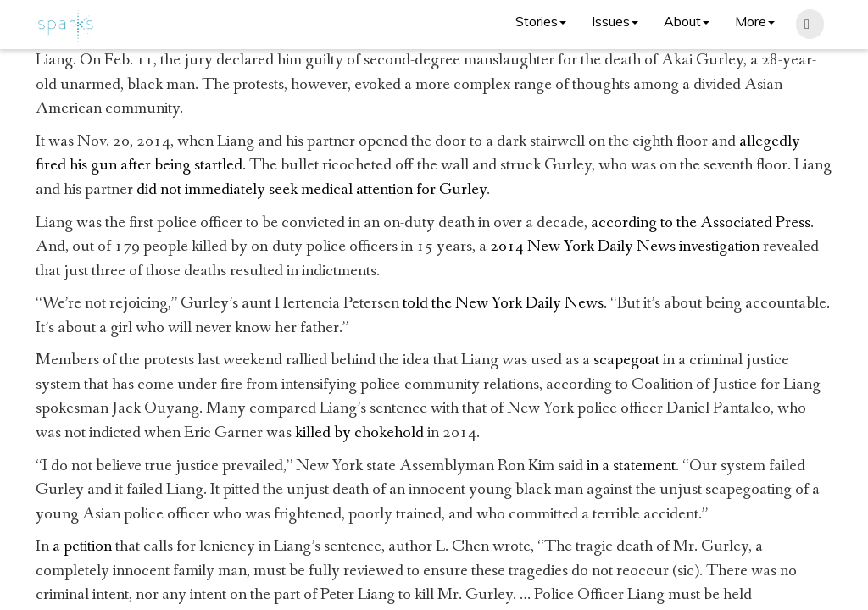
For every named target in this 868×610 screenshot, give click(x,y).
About (687, 21)
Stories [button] (541, 21)
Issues (615, 21)
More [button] (755, 21)
